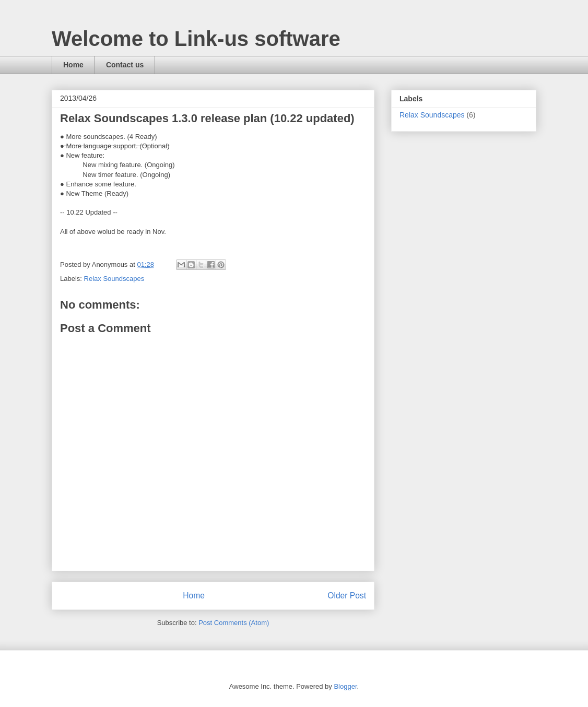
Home (73, 65)
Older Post (347, 596)
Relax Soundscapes (114, 279)
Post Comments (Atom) (234, 623)
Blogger (345, 686)
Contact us (125, 65)
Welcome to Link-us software (196, 39)
